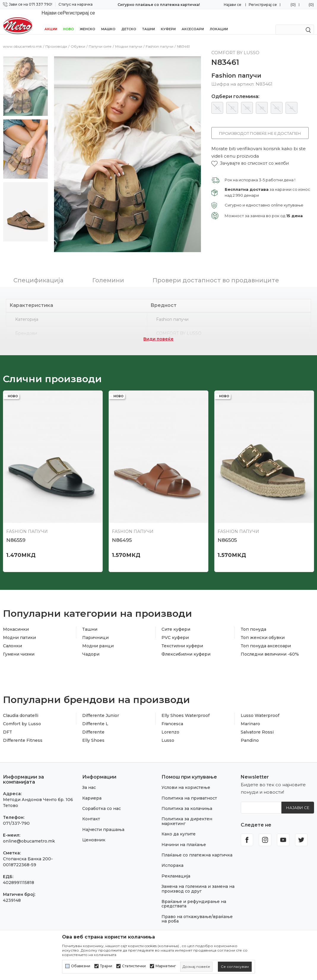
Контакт (91, 804)
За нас (89, 772)
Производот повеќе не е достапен (260, 127)
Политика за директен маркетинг (187, 806)
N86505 (227, 525)
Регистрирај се (263, 5)
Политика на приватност (189, 783)
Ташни (149, 21)
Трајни (106, 966)
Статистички (134, 966)
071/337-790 (16, 808)
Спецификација (38, 265)
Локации (219, 21)
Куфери (168, 21)
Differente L (95, 709)
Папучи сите (100, 40)
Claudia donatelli (21, 700)
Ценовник (94, 825)
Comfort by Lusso (22, 709)
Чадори (91, 639)
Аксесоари (193, 21)
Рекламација (176, 861)
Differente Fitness (23, 725)
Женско (88, 21)
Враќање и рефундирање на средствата (194, 889)
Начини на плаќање (184, 830)
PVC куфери (175, 622)
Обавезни (81, 966)
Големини (108, 265)
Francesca (172, 709)
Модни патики (19, 622)
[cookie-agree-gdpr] (235, 967)
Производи (56, 40)
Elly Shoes (93, 725)
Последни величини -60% (270, 639)
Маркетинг (166, 966)
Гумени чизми (19, 639)
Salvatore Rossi (257, 717)
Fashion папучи (160, 40)
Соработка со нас (102, 793)
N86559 (16, 525)
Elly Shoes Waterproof (186, 700)
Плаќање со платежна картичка (197, 840)
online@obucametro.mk (29, 826)
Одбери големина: (235, 90)
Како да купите (179, 819)
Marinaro (250, 709)
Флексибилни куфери (186, 639)
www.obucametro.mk (22, 40)
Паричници (95, 622)
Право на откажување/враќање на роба (197, 904)
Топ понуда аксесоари (266, 631)
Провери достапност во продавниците (216, 265)
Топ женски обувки (263, 622)
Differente (93, 717)
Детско (129, 21)
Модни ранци (98, 631)
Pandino (250, 725)
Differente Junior (101, 700)
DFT (8, 717)
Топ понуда (253, 614)
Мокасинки (16, 614)
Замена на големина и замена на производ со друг (198, 873)
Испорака (172, 850)
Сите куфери (176, 614)
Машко (108, 21)
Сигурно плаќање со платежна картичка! (159, 5)
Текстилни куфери (182, 631)
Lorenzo (170, 717)
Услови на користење (186, 772)
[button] (250, 157)
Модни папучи (129, 40)
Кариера (92, 783)
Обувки (78, 40)
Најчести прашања (103, 814)
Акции (51, 21)
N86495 (122, 525)
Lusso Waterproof (260, 700)
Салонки (12, 631)
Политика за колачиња (187, 793)
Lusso (168, 725)
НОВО (69, 21)
